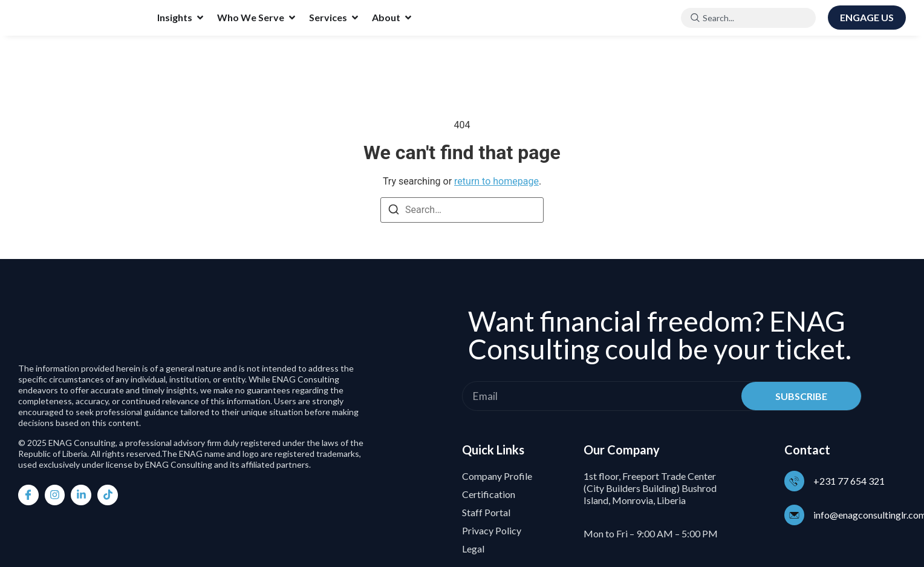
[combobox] (748, 18)
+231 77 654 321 (851, 481)
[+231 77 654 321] (795, 481)
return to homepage (496, 181)
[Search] (394, 211)
